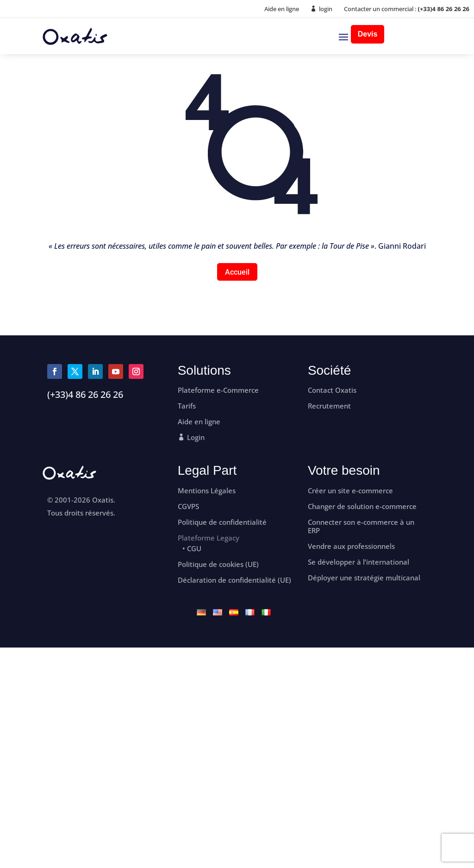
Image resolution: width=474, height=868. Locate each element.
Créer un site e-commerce (350, 491)
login (326, 9)
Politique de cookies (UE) (218, 564)
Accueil (237, 272)
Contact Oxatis (332, 390)
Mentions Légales (207, 491)
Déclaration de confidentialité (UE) (234, 580)
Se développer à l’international (359, 562)
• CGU (192, 549)
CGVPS (188, 506)
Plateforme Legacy (209, 538)
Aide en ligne (282, 9)
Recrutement (329, 406)
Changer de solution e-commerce (362, 506)
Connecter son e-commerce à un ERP (361, 526)
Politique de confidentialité (222, 522)
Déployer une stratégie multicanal (364, 578)
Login (196, 437)
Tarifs (187, 406)
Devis (368, 34)
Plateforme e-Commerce (218, 390)
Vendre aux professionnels (351, 546)
